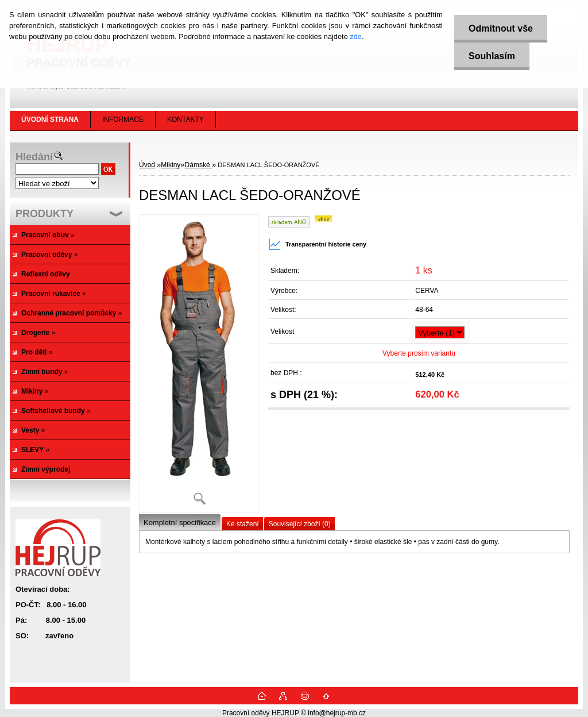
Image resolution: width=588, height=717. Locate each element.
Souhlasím (492, 56)
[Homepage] (50, 119)
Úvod (147, 165)
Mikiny (171, 165)
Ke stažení (243, 524)
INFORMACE (123, 119)
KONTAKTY (185, 119)
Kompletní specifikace (180, 523)
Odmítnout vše (501, 28)
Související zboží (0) (300, 524)
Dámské (198, 165)
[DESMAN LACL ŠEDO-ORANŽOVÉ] (199, 363)
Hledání (34, 157)
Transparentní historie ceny (317, 244)
